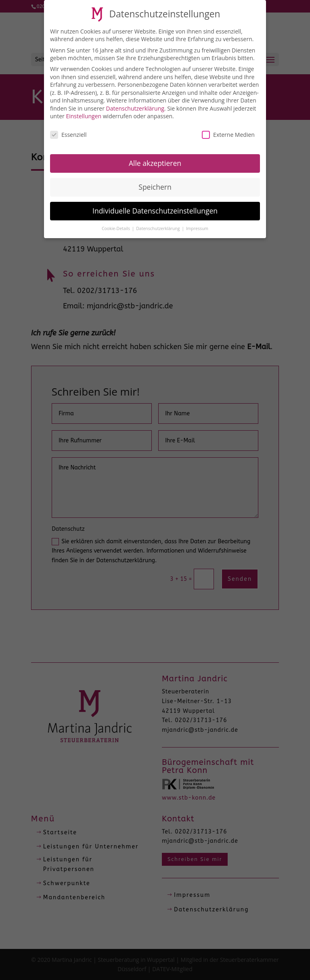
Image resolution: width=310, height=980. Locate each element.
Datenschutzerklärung (135, 106)
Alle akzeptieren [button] (155, 161)
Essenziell (68, 132)
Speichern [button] (155, 184)
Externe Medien (228, 132)
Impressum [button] (197, 226)
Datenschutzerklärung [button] (158, 226)
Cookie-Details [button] (116, 226)
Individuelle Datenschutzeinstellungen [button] (155, 208)
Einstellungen (84, 114)
